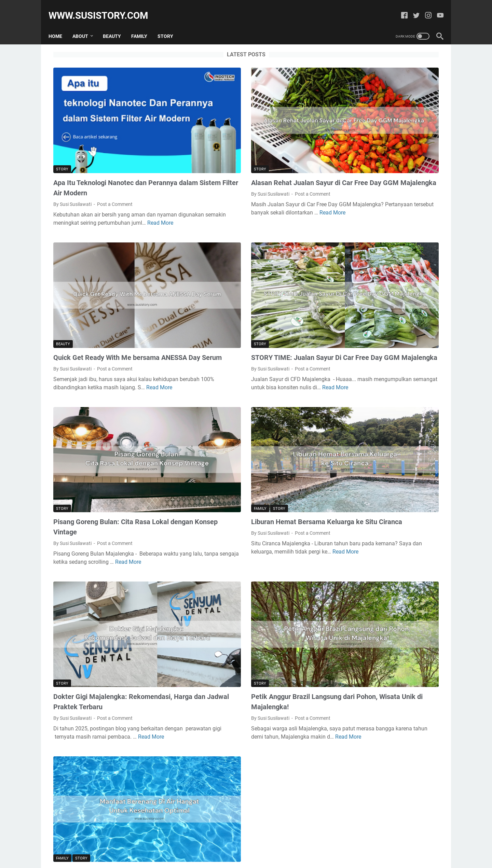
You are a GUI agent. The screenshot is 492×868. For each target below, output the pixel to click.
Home (60, 25)
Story (170, 25)
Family (144, 25)
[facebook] (400, 8)
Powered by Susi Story (256, 857)
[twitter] (412, 8)
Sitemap (240, 843)
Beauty (117, 25)
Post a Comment (115, 162)
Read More (116, 188)
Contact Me (268, 843)
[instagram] (423, 8)
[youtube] (435, 8)
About (85, 25)
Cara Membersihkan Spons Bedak (383, 413)
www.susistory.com (103, 8)
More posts (182, 803)
